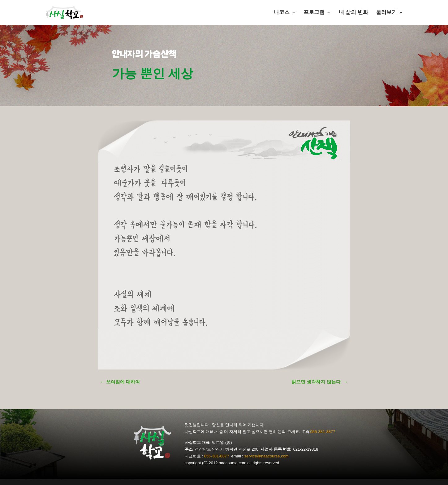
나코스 (282, 13)
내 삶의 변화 (353, 13)
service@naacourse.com (267, 456)
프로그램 (314, 13)
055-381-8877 (323, 432)
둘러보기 (386, 13)
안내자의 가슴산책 (144, 54)
